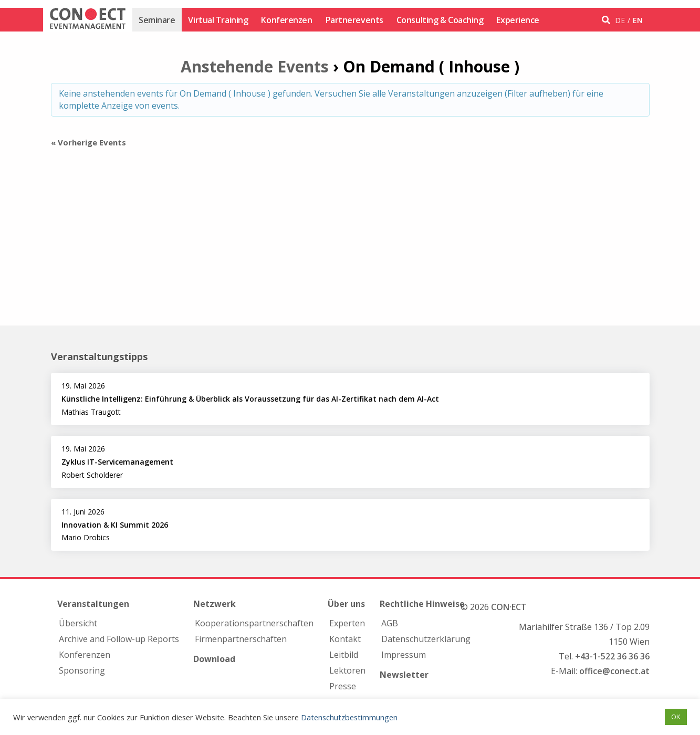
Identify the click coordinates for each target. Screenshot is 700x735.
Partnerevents (354, 20)
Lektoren (347, 670)
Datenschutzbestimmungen (349, 717)
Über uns (346, 604)
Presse (343, 686)
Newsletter (404, 675)
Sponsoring (82, 670)
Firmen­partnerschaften (241, 639)
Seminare (157, 20)
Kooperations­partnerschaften (254, 623)
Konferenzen (286, 20)
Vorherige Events (88, 142)
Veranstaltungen (93, 604)
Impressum (404, 655)
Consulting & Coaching (440, 20)
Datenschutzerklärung (426, 639)
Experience (518, 20)
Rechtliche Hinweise (422, 604)
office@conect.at (614, 671)
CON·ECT (509, 607)
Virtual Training (218, 20)
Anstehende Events (255, 66)
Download (214, 659)
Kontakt (345, 639)
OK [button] (676, 717)
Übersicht (78, 623)
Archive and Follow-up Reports (119, 639)
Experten (347, 623)
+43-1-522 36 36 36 (612, 656)
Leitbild (344, 655)
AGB (390, 623)
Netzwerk (215, 604)
